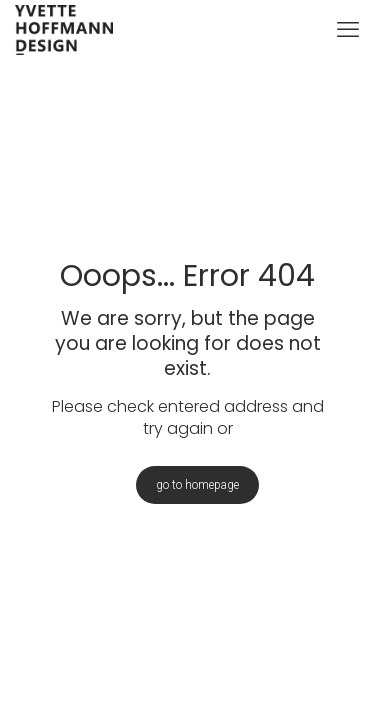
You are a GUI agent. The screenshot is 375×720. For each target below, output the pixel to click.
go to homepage (197, 485)
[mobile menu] (348, 30)
